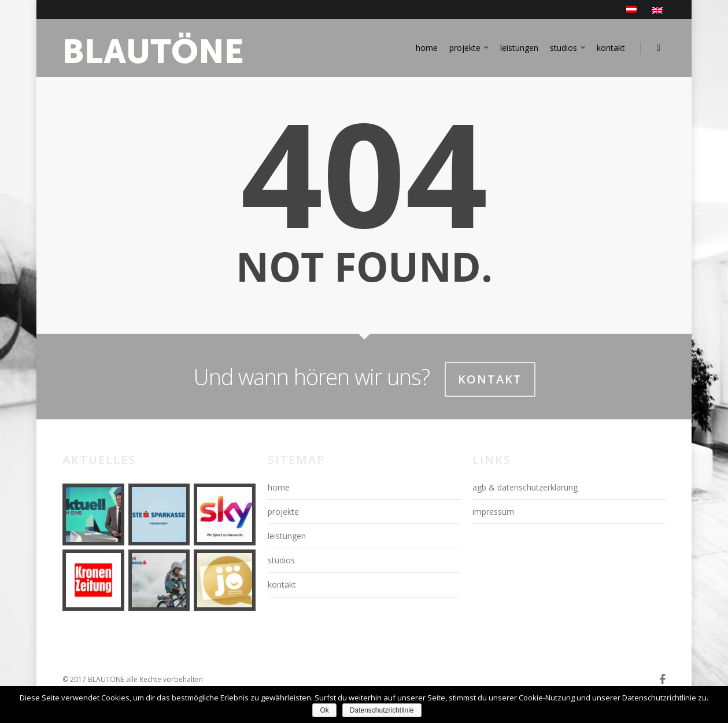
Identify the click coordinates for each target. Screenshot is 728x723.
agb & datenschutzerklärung (525, 487)
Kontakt (490, 379)
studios (568, 48)
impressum (493, 512)
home (427, 48)
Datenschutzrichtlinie (382, 710)
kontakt (611, 48)
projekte (470, 48)
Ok (324, 710)
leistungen (519, 48)
